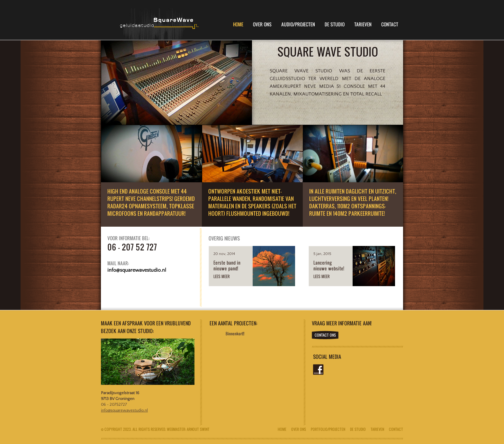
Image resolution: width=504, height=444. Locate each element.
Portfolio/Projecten (328, 429)
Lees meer (222, 276)
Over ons (299, 429)
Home (238, 24)
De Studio (335, 24)
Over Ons (262, 24)
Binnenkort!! (235, 334)
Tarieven (363, 24)
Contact (390, 24)
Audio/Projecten (298, 24)
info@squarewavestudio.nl (124, 410)
